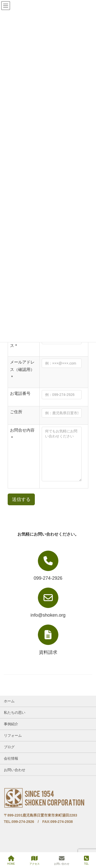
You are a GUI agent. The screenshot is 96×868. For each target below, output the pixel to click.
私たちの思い (15, 712)
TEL (86, 860)
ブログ (9, 747)
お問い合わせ (15, 770)
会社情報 (11, 758)
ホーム (9, 701)
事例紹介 (11, 724)
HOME (11, 860)
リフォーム (13, 735)
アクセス (35, 860)
